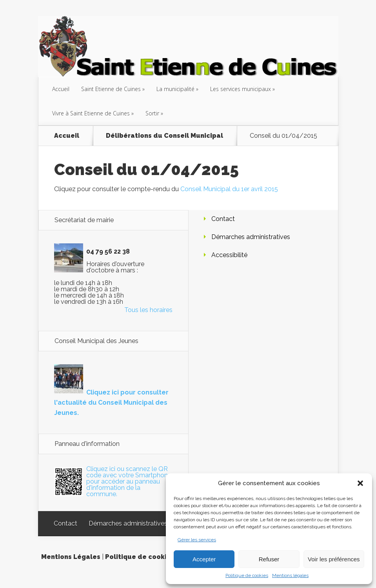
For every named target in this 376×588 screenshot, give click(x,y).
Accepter (204, 559)
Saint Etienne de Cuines (111, 89)
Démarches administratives (251, 237)
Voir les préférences (334, 559)
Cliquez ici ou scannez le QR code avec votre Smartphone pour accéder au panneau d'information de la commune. (129, 481)
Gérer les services (197, 540)
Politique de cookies (247, 575)
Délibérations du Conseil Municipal (164, 136)
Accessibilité (229, 255)
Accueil (61, 89)
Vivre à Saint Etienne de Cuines (91, 113)
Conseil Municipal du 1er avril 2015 (229, 189)
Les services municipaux (241, 89)
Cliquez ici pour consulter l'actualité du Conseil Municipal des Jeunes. (111, 403)
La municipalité (175, 89)
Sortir (152, 113)
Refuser (269, 559)
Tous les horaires (148, 310)
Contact (223, 219)
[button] (360, 483)
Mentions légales (290, 575)
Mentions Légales (71, 557)
